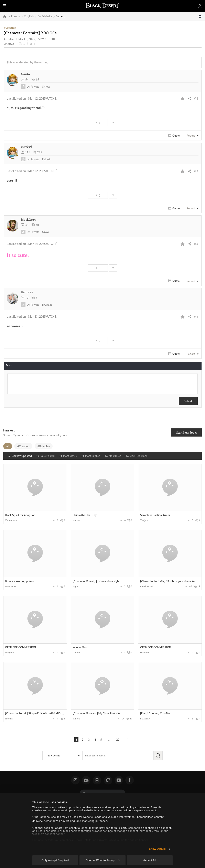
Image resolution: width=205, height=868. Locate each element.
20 (118, 739)
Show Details (157, 849)
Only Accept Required (55, 860)
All (8, 446)
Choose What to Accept (103, 860)
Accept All (150, 860)
